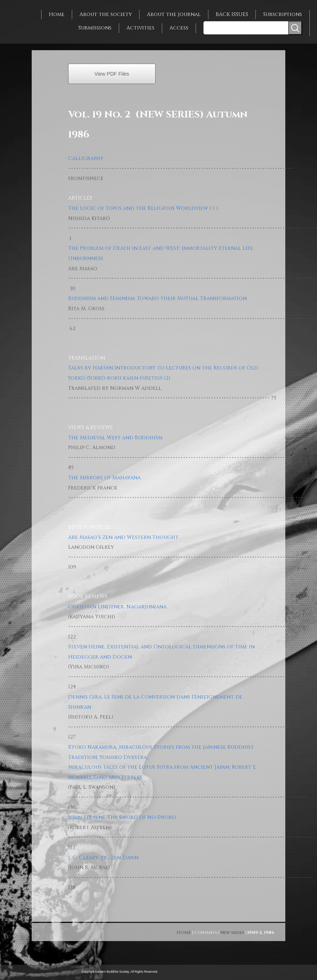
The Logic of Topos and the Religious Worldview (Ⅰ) (143, 208)
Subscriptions (283, 14)
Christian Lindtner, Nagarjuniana (117, 607)
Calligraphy (86, 158)
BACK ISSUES (232, 14)
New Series (232, 932)
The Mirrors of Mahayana (104, 478)
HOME (184, 932)
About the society (106, 14)
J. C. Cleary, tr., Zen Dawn (103, 858)
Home (57, 14)
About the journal (174, 14)
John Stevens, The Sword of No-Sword (122, 817)
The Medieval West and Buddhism (115, 438)
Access (179, 28)
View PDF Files (112, 74)
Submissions (95, 28)
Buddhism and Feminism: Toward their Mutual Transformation (157, 298)
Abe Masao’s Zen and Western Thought (123, 537)
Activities (140, 28)
